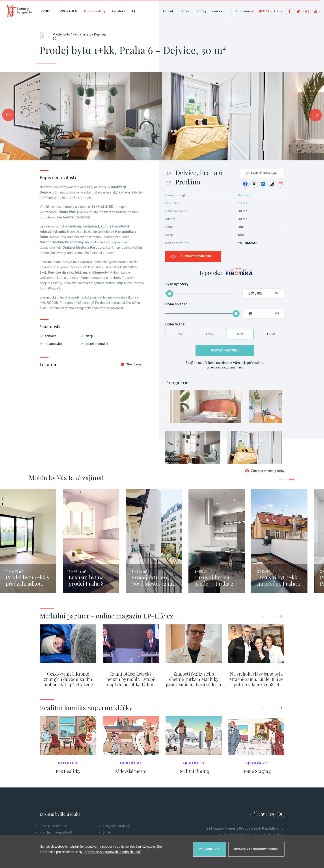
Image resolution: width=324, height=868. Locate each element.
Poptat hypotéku (225, 351)
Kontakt (218, 11)
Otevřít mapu (133, 364)
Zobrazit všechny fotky (265, 474)
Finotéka (119, 11)
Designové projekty (116, 829)
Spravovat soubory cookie (256, 847)
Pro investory (95, 11)
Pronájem (69, 11)
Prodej (47, 11)
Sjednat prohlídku (196, 256)
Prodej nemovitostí (53, 829)
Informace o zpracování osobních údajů (113, 850)
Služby (201, 11)
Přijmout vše (209, 847)
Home (44, 34)
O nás (185, 11)
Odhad (168, 11)
